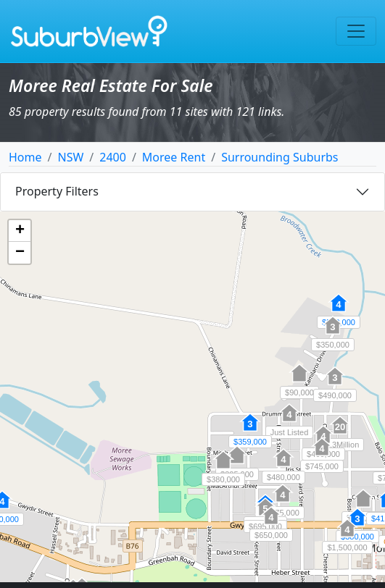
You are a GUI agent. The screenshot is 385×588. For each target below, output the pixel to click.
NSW (70, 157)
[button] (283, 466)
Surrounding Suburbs (280, 157)
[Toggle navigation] (356, 31)
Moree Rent (174, 157)
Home (25, 157)
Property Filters (57, 191)
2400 (113, 157)
